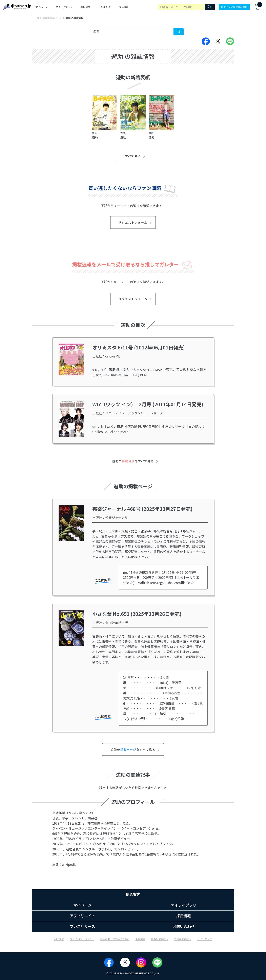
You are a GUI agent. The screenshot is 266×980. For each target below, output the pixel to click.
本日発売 (85, 7)
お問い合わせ (184, 927)
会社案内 (140, 939)
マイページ (41, 7)
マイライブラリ (64, 7)
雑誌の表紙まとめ (53, 18)
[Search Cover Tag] (179, 32)
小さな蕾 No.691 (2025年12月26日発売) (137, 614)
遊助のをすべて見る (135, 461)
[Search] (210, 7)
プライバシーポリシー (82, 939)
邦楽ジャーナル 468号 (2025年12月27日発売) (142, 509)
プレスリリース (82, 927)
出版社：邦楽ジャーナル (110, 518)
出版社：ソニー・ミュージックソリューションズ (128, 413)
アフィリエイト (82, 916)
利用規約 (59, 939)
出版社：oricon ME (106, 356)
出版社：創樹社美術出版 (110, 623)
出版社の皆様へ (160, 939)
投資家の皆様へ (183, 939)
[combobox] (138, 32)
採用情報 (184, 916)
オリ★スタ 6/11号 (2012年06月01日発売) (139, 347)
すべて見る (135, 156)
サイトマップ (205, 939)
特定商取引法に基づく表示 (115, 939)
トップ (36, 18)
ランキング (104, 7)
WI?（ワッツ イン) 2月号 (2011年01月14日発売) (148, 404)
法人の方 (123, 7)
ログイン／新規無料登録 (234, 7)
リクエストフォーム (136, 222)
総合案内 (133, 895)
